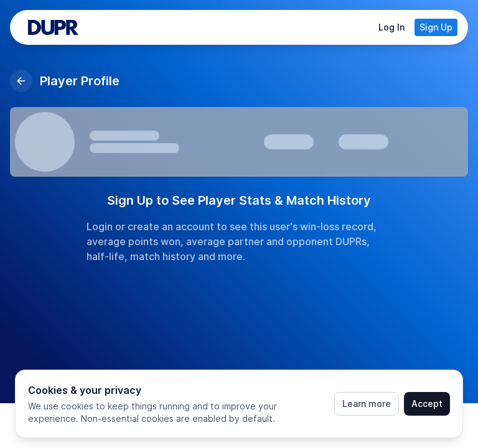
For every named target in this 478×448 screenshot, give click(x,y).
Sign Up (436, 27)
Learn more (367, 404)
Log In (391, 27)
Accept (427, 404)
